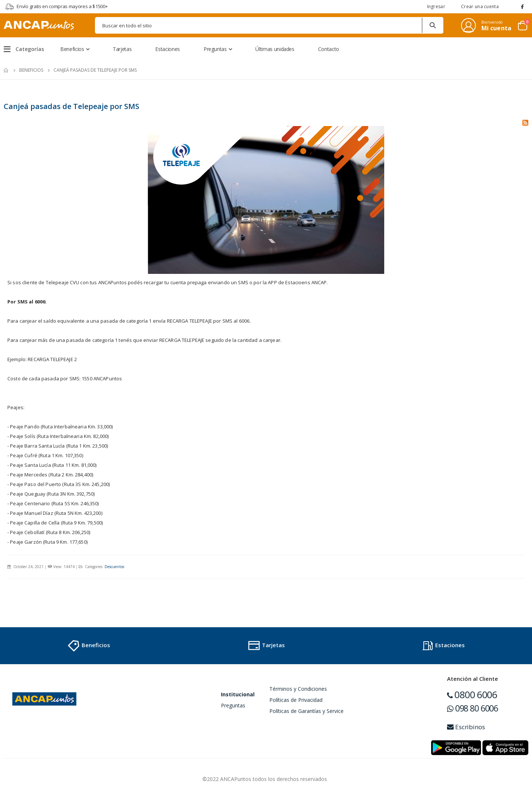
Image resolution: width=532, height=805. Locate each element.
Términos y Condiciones (298, 691)
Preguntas (233, 707)
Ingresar (436, 6)
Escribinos (466, 729)
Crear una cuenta (480, 6)
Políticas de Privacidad (296, 702)
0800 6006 (472, 696)
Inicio (6, 70)
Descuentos (116, 568)
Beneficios (31, 70)
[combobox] (269, 25)
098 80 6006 (473, 710)
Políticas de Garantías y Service (306, 713)
